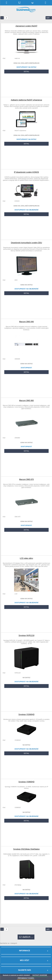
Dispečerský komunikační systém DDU (27, 243)
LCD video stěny (26, 558)
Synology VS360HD (26, 714)
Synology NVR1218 (27, 635)
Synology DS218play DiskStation (27, 849)
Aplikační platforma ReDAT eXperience (26, 100)
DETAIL (27, 72)
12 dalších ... (26, 937)
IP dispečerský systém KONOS (26, 172)
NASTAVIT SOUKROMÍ (40, 975)
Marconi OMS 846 (26, 322)
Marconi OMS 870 (26, 479)
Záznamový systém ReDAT (27, 26)
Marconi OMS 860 (26, 401)
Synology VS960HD (26, 782)
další (49, 18)
